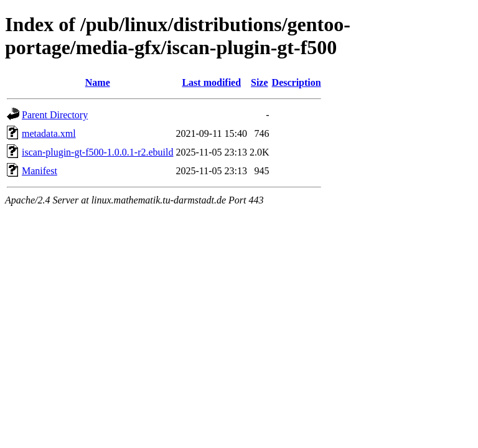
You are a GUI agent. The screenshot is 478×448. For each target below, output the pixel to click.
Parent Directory (55, 115)
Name (98, 82)
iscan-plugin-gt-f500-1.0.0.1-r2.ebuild (98, 152)
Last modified (211, 82)
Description (297, 82)
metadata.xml (49, 133)
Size (260, 82)
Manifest (40, 171)
